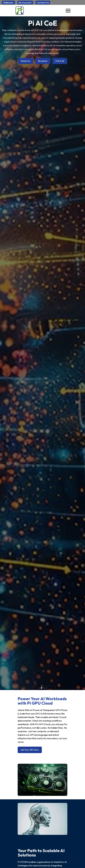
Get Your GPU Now (30, 750)
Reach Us (26, 61)
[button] (39, 688)
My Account (25, 3)
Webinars (8, 3)
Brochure (43, 61)
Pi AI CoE (60, 61)
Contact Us (43, 3)
